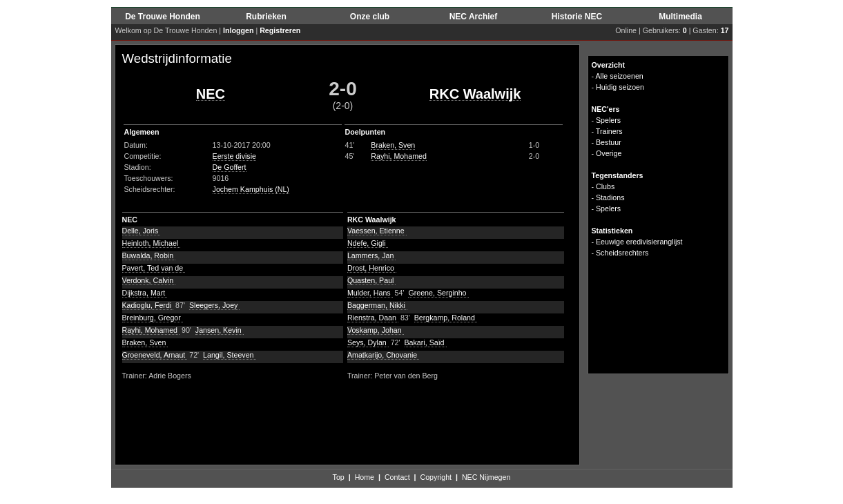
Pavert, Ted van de (154, 268)
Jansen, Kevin (220, 330)
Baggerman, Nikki (377, 305)
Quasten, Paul (372, 280)
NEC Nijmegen (486, 477)
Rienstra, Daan (373, 318)
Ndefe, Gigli (368, 243)
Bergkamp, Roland (446, 318)
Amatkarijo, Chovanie (383, 355)
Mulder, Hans (370, 293)
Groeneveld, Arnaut (155, 355)
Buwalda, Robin (149, 255)
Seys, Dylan (368, 342)
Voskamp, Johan (376, 330)
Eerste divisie (234, 156)
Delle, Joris (142, 231)
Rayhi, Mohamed (399, 156)
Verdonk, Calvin (149, 280)
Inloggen (238, 30)
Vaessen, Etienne (377, 231)
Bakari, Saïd (426, 342)
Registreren (280, 30)
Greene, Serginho (438, 293)
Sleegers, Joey (214, 305)
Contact (397, 477)
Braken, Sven (393, 145)
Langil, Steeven (229, 355)
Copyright (436, 477)
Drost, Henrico (372, 268)
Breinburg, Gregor (153, 318)
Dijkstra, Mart (145, 293)
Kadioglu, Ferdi (148, 305)
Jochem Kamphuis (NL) (251, 189)
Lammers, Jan (371, 255)
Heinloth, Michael (152, 243)
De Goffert (230, 167)
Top (339, 477)
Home (365, 477)
